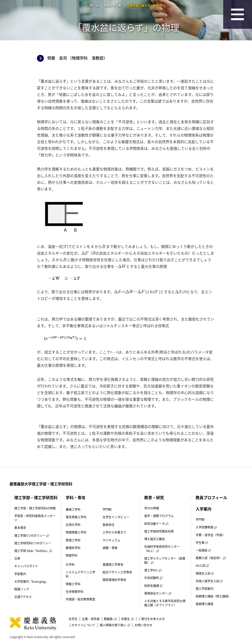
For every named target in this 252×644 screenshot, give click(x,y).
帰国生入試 (205, 573)
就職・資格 (110, 548)
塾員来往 (109, 525)
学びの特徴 (152, 508)
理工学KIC (153, 570)
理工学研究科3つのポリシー (33, 543)
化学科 (70, 565)
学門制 (107, 509)
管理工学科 (73, 540)
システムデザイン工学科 (80, 574)
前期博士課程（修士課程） (213, 596)
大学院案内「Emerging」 (31, 582)
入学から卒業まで (114, 532)
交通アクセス (23, 597)
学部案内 (20, 574)
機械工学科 (73, 509)
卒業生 (127, 619)
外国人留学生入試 (209, 581)
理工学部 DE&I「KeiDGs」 (33, 551)
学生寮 (202, 543)
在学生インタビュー (116, 517)
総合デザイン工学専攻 (117, 572)
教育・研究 (154, 497)
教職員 (110, 619)
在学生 (73, 619)
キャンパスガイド (26, 566)
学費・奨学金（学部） (210, 535)
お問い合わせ (143, 625)
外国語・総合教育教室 (80, 599)
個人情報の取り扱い (115, 625)
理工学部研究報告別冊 (159, 531)
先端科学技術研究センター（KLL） (162, 549)
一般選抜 (203, 550)
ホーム (94, 5)
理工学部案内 (205, 589)
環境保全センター (158, 593)
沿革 (17, 558)
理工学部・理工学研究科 (36, 497)
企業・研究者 (91, 619)
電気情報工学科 (76, 517)
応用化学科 (73, 525)
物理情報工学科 (76, 532)
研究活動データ (156, 524)
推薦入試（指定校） (211, 558)
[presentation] (65, 247)
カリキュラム (111, 540)
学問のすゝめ (113, 5)
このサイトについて (82, 625)
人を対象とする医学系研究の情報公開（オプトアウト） (165, 603)
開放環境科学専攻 (114, 580)
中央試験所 (153, 578)
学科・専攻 (76, 497)
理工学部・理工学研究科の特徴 (35, 508)
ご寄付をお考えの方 (152, 619)
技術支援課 (153, 586)
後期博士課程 (205, 604)
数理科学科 (73, 548)
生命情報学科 (75, 592)
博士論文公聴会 (155, 539)
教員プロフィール (211, 497)
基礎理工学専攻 (113, 565)
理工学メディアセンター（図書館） (165, 560)
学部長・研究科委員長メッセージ (35, 518)
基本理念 (20, 528)
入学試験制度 (206, 527)
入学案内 (204, 509)
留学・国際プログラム (159, 516)
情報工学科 (73, 584)
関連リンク (22, 589)
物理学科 (72, 555)
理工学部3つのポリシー (32, 536)
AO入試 (202, 566)
